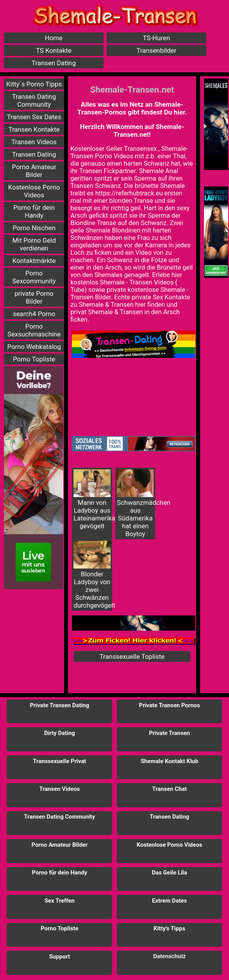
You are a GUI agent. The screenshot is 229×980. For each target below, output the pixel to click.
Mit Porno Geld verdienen (34, 244)
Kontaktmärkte (34, 261)
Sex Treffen (60, 901)
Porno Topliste (34, 359)
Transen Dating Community (34, 100)
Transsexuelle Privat (59, 761)
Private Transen (169, 733)
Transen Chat (169, 789)
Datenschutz (169, 956)
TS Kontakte (54, 50)
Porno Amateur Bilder (34, 171)
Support (60, 957)
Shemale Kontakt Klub (169, 761)
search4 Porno (34, 314)
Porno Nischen (34, 228)
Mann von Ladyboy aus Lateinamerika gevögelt (93, 500)
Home (54, 38)
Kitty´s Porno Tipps (34, 84)
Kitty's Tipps (169, 928)
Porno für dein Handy (34, 211)
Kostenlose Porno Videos (34, 191)
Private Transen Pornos (170, 705)
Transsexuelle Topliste (132, 656)
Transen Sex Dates (34, 117)
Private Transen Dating (60, 705)
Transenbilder (156, 50)
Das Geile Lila (169, 873)
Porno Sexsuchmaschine (34, 330)
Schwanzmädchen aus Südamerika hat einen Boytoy (136, 503)
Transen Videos (34, 142)
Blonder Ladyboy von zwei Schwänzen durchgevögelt (93, 575)
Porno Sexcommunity (34, 277)
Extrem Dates (169, 901)
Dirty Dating (60, 733)
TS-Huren (156, 38)
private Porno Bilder (34, 297)
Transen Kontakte (34, 129)
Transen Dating (54, 63)
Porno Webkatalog (34, 347)
